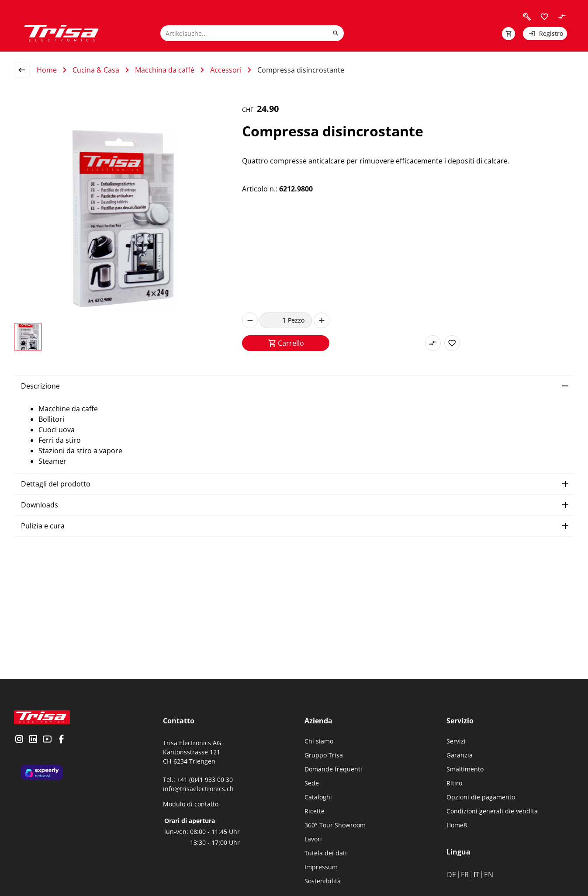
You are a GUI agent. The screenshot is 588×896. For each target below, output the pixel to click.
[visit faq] (527, 17)
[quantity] (274, 320)
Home (47, 70)
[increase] (322, 320)
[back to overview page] (25, 70)
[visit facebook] (61, 740)
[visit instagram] (19, 740)
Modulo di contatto (191, 804)
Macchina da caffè (165, 70)
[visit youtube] (47, 740)
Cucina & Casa (96, 70)
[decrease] (250, 320)
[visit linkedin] (33, 740)
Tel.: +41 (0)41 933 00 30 (198, 780)
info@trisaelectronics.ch (198, 789)
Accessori (226, 70)
